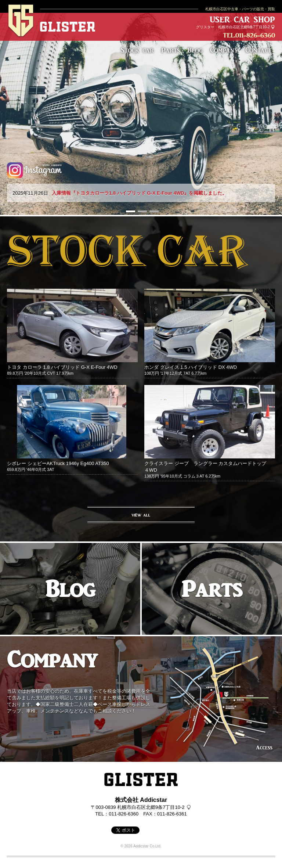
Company (224, 50)
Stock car (137, 50)
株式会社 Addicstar (141, 800)
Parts (171, 50)
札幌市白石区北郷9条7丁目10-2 (244, 27)
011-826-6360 (255, 35)
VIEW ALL (141, 515)
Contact (258, 50)
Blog (195, 50)
